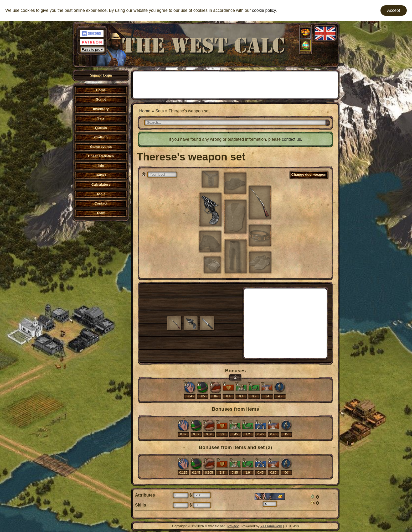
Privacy (233, 526)
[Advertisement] (235, 84)
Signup (95, 75)
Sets (159, 111)
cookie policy (264, 10)
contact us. (292, 139)
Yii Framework (271, 526)
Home (145, 111)
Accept (394, 10)
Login (107, 75)
